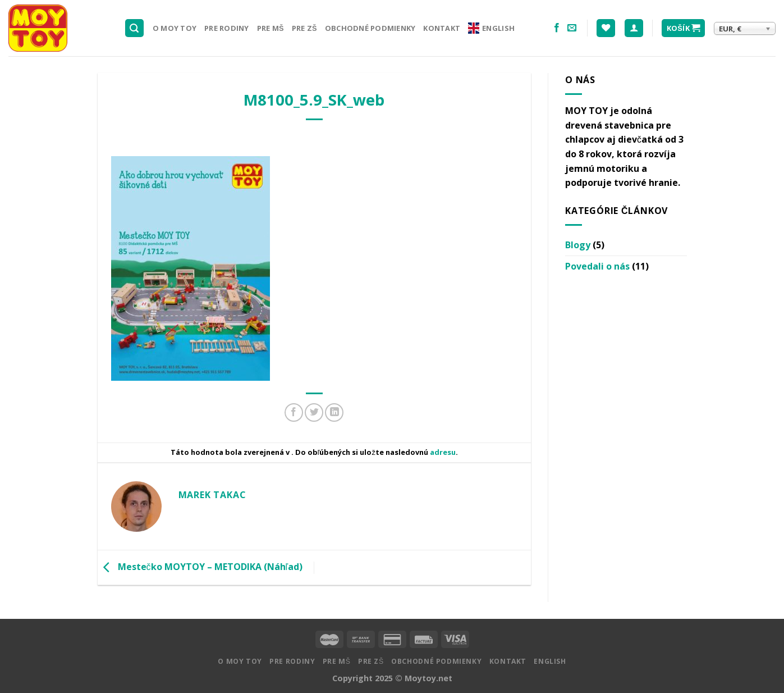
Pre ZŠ (304, 28)
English (491, 28)
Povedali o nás (597, 266)
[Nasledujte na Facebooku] (557, 28)
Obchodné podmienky (370, 28)
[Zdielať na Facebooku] (294, 412)
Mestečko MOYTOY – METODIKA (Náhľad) (200, 567)
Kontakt (442, 28)
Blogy (578, 245)
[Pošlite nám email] (572, 28)
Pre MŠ (270, 28)
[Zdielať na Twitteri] (314, 412)
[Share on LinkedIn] (334, 412)
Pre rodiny (227, 28)
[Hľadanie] (135, 28)
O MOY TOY (175, 28)
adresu (443, 452)
